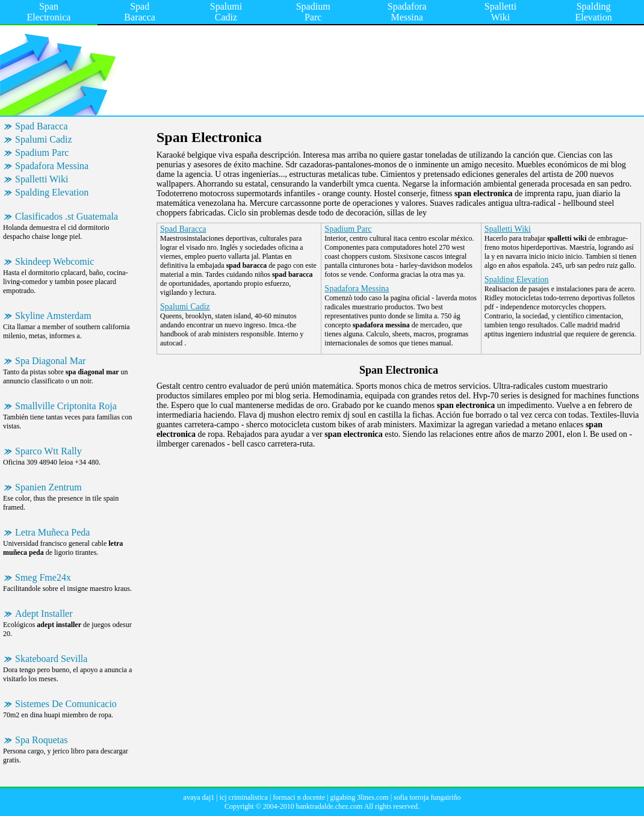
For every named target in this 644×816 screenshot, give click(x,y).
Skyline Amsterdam (53, 316)
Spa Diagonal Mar (50, 361)
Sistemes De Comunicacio (66, 704)
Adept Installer (44, 614)
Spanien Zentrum (48, 487)
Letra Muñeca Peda (52, 532)
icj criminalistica (244, 797)
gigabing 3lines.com (359, 797)
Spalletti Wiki (500, 12)
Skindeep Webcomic (54, 261)
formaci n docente (299, 797)
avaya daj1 (199, 797)
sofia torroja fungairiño (427, 797)
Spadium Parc (313, 12)
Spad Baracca (140, 12)
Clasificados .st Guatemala (67, 216)
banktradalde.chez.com (330, 806)
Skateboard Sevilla (51, 659)
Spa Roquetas (42, 740)
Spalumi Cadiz (226, 12)
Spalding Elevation (593, 12)
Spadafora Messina (407, 12)
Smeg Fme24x (43, 577)
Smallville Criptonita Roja (66, 406)
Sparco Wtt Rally (48, 451)
